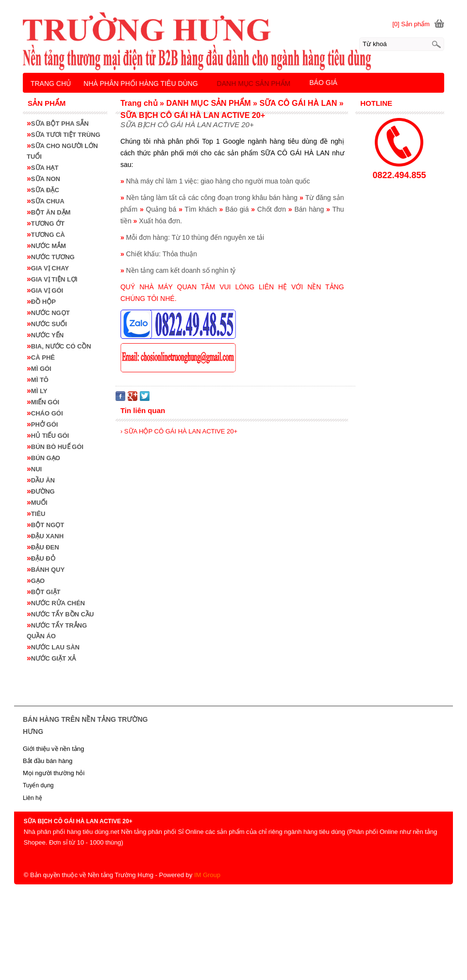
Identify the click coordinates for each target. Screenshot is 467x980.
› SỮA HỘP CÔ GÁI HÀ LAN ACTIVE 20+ (179, 431)
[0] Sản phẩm (411, 24)
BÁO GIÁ (323, 83)
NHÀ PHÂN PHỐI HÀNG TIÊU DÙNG (141, 83)
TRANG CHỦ (51, 83)
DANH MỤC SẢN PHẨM (254, 83)
